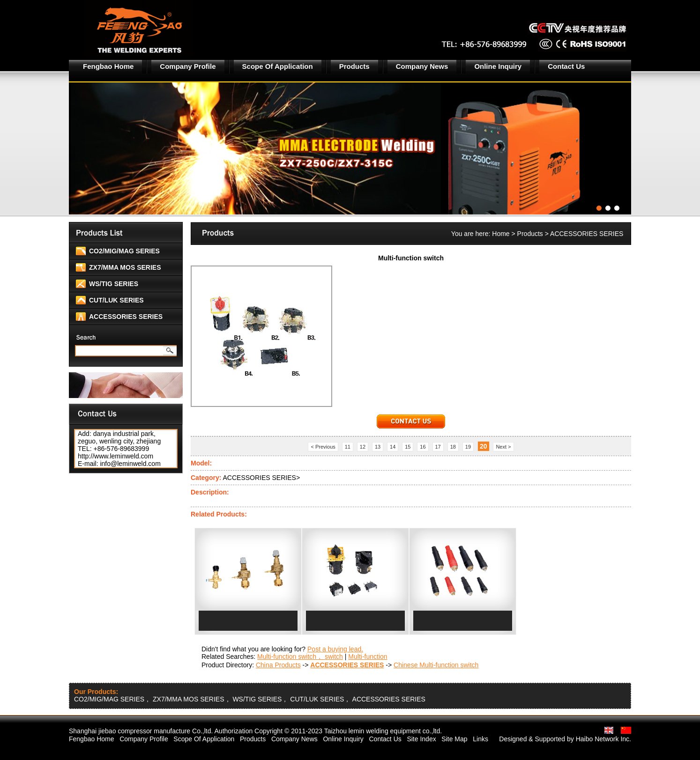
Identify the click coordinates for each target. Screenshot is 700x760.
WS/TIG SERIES (114, 284)
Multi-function (368, 657)
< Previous (323, 447)
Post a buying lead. (335, 649)
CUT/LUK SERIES (116, 300)
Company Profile (188, 66)
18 (453, 447)
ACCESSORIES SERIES (126, 317)
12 (363, 447)
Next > (503, 447)
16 (423, 447)
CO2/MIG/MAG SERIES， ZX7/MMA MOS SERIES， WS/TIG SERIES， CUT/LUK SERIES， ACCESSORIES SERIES (250, 699)
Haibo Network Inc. (603, 739)
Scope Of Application (278, 66)
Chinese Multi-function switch (436, 665)
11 (348, 447)
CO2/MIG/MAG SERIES (124, 251)
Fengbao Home (108, 66)
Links (480, 739)
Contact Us (566, 66)
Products (354, 66)
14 (393, 447)
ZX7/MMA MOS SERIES (125, 267)
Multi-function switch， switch (300, 657)
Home (501, 234)
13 (378, 447)
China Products (278, 665)
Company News (422, 66)
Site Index (421, 739)
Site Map (454, 739)
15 (408, 447)
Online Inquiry (498, 66)
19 (468, 447)
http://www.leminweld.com (115, 456)
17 (438, 447)
